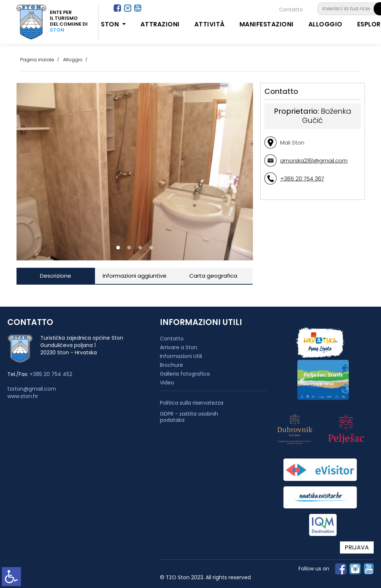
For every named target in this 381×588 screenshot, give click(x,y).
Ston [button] (111, 24)
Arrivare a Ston (179, 347)
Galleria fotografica (185, 374)
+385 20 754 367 (302, 178)
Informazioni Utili (181, 356)
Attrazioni (160, 24)
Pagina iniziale (37, 60)
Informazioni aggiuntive (135, 276)
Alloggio (325, 24)
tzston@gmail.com (32, 389)
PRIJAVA (357, 547)
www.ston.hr (23, 396)
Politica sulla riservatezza (192, 403)
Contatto (291, 10)
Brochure (171, 365)
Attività (210, 24)
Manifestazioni (267, 24)
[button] (118, 248)
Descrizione (56, 276)
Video (167, 383)
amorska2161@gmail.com (314, 160)
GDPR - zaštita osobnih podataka (189, 417)
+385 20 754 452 (51, 374)
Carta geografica (213, 276)
